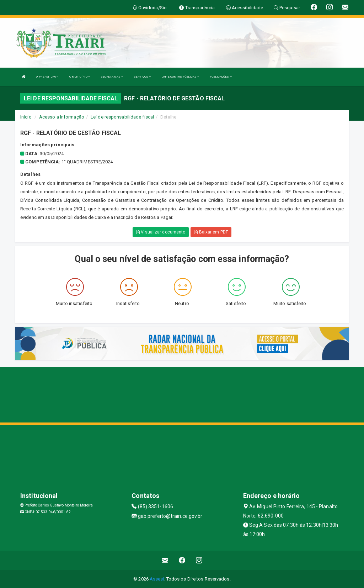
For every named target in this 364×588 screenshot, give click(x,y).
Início (26, 117)
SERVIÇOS (142, 77)
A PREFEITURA (47, 77)
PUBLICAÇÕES (221, 77)
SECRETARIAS (112, 77)
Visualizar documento (161, 232)
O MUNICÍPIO (80, 77)
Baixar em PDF (211, 232)
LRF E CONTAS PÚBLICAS (180, 77)
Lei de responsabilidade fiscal (122, 117)
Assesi (157, 579)
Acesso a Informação (62, 117)
